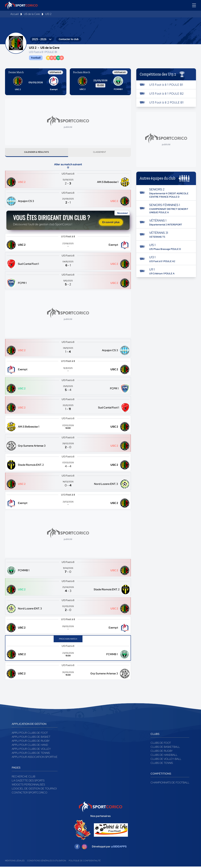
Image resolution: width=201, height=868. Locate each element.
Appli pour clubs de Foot (30, 734)
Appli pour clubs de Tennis (31, 754)
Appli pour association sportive (35, 758)
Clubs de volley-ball (166, 760)
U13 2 (48, 14)
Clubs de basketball (165, 748)
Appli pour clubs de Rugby (31, 742)
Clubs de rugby (162, 752)
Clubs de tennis (162, 764)
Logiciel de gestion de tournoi (34, 790)
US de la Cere (32, 14)
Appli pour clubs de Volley (31, 750)
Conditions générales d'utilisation (47, 862)
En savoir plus (111, 223)
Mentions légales (15, 862)
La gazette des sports (28, 782)
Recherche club (23, 778)
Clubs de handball (164, 756)
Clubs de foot (161, 744)
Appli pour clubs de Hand (30, 746)
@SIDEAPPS (119, 848)
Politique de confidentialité (85, 862)
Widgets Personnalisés (28, 786)
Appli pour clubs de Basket (31, 738)
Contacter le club (69, 39)
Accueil (15, 14)
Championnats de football (170, 784)
